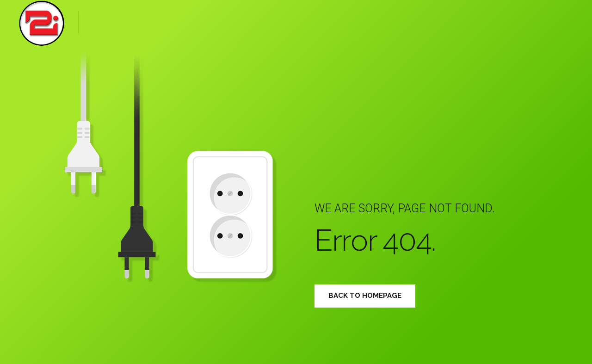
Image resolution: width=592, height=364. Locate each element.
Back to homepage (365, 296)
